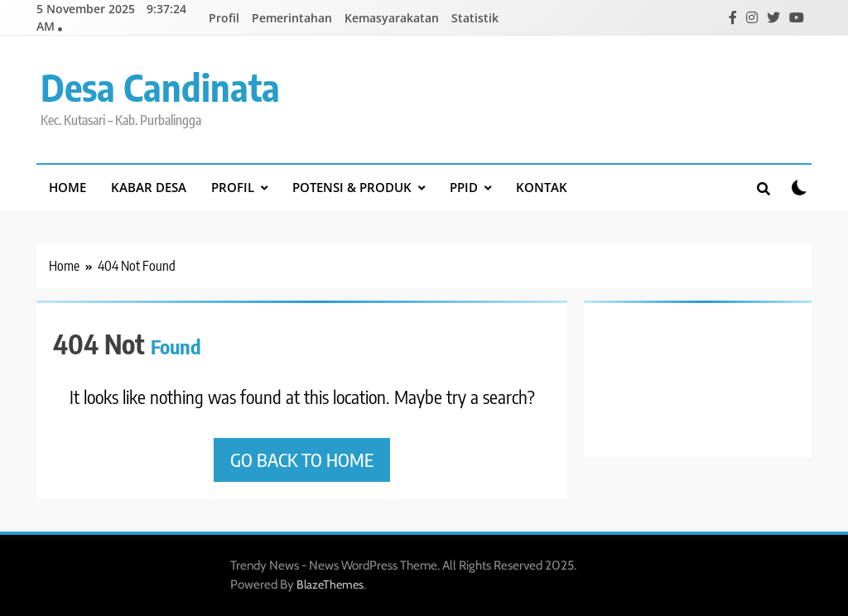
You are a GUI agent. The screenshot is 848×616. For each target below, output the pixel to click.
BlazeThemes (330, 585)
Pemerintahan (292, 18)
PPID (464, 187)
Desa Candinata (160, 87)
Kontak (542, 187)
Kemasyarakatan (392, 18)
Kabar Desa (149, 187)
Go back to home (302, 460)
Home (67, 187)
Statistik (475, 18)
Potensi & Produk (352, 187)
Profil (224, 18)
